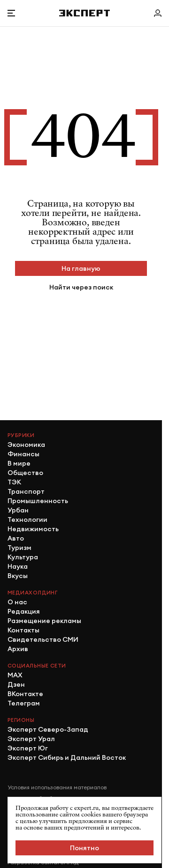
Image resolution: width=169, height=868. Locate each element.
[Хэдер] (84, 13)
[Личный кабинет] (158, 13)
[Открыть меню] (11, 13)
